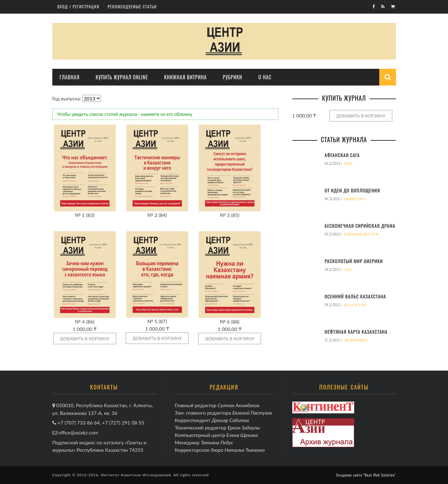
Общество (354, 199)
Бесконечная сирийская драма (360, 226)
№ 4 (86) (85, 321)
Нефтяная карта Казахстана (356, 332)
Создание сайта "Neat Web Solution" (366, 475)
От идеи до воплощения (352, 190)
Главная (70, 77)
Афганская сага (342, 155)
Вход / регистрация (79, 7)
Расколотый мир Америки (354, 261)
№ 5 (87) (157, 321)
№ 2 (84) (157, 215)
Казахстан (355, 305)
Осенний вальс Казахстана (355, 296)
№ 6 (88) (230, 321)
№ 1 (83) (85, 215)
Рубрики (233, 77)
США (348, 270)
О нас (265, 77)
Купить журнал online (122, 77)
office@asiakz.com (78, 432)
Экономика (356, 340)
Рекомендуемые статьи (132, 7)
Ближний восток (361, 234)
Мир (348, 164)
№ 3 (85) (230, 215)
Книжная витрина (185, 77)
